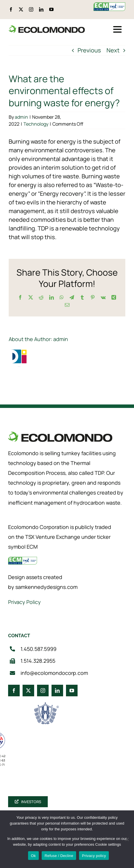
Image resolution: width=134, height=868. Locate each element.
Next (113, 50)
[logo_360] (47, 28)
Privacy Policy (24, 602)
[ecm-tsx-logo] (109, 5)
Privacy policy (94, 856)
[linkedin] (41, 9)
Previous (89, 50)
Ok (33, 856)
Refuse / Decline (59, 856)
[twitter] (21, 9)
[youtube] (51, 9)
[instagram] (31, 9)
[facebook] (11, 9)
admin (21, 117)
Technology (36, 124)
